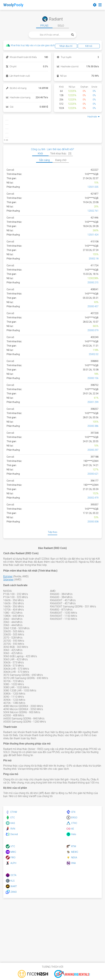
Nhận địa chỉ (66, 46)
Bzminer (8, 576)
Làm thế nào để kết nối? (60, 149)
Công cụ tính (38, 149)
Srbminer (8, 580)
